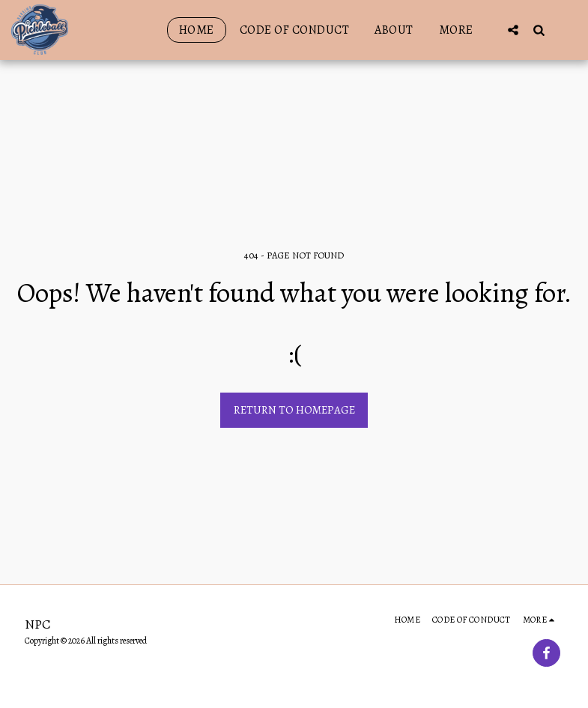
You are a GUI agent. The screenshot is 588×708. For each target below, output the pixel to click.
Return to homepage (294, 410)
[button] (513, 30)
